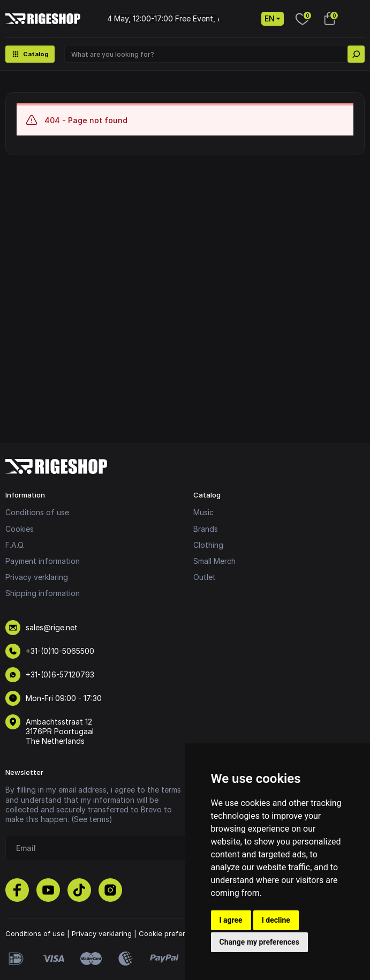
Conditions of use (37, 512)
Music (203, 512)
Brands (206, 529)
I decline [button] (276, 920)
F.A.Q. (15, 545)
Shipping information (43, 593)
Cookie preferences (172, 933)
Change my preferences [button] (259, 942)
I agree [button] (231, 920)
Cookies (20, 529)
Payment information (43, 561)
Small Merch (214, 561)
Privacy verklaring (37, 577)
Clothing (208, 545)
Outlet (205, 577)
